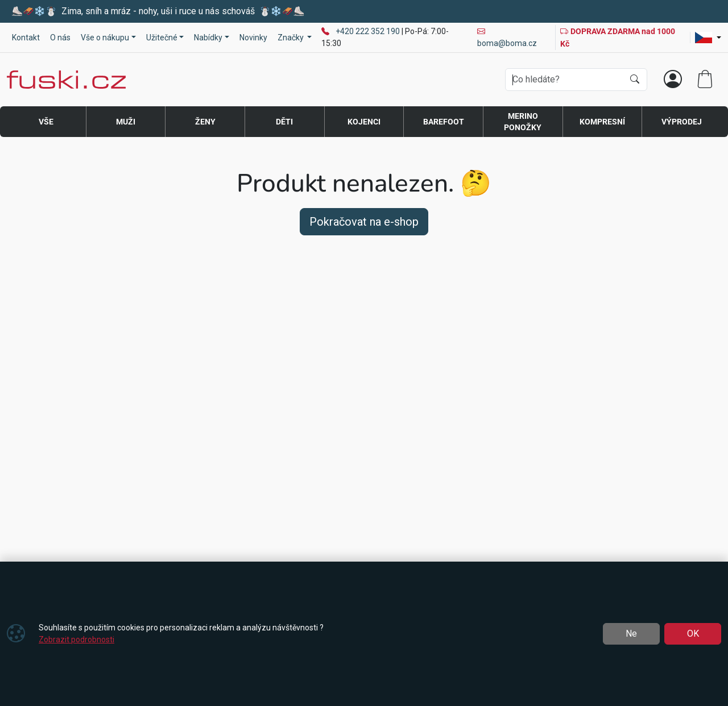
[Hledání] (564, 80)
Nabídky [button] (208, 38)
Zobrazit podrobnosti (76, 639)
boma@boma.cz (507, 37)
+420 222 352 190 (369, 31)
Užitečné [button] (162, 38)
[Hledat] (635, 80)
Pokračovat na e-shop (364, 222)
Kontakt (26, 38)
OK (693, 634)
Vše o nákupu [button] (105, 38)
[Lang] (708, 38)
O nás (60, 38)
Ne (631, 634)
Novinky (253, 38)
